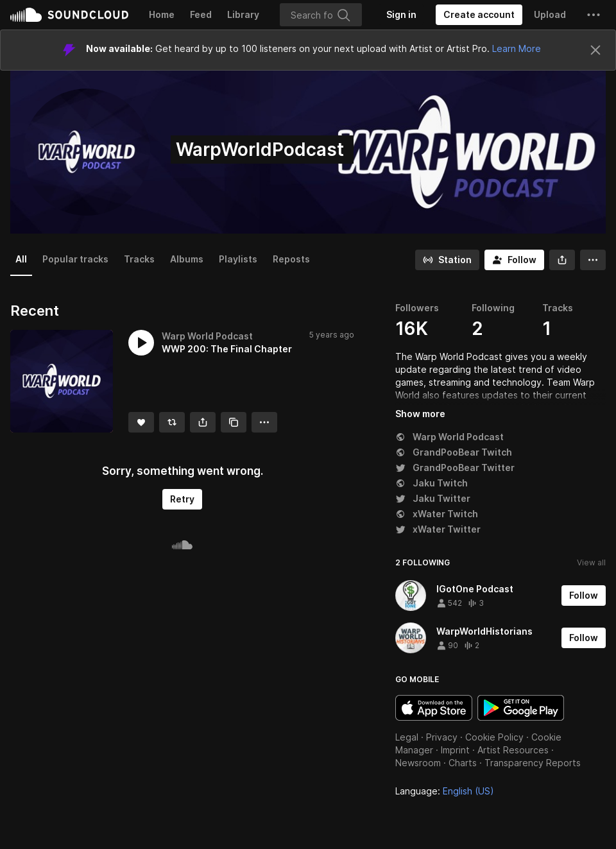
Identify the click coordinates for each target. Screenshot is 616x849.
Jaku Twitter (433, 498)
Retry (182, 499)
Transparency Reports (533, 763)
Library (243, 14)
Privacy (442, 737)
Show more (420, 414)
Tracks (139, 259)
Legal (407, 737)
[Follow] (514, 260)
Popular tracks (75, 259)
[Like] (141, 422)
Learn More (517, 48)
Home (162, 14)
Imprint (455, 750)
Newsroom (418, 763)
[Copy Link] (234, 422)
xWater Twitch (437, 514)
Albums (187, 259)
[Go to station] (447, 260)
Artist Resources (513, 750)
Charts (463, 763)
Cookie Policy (494, 737)
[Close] (595, 50)
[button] (594, 15)
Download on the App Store (434, 708)
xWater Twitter (438, 529)
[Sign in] (401, 15)
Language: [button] (445, 791)
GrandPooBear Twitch (454, 452)
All (21, 259)
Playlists (238, 259)
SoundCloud (69, 15)
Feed (201, 14)
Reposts (291, 259)
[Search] (321, 15)
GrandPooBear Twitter (455, 467)
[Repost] (172, 422)
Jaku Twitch (432, 483)
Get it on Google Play (521, 708)
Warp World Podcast (449, 437)
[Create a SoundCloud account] (479, 15)
